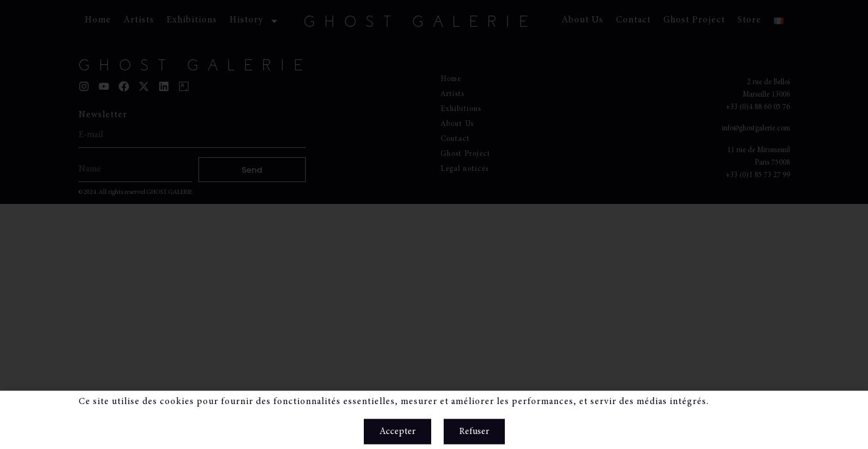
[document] (434, 224)
